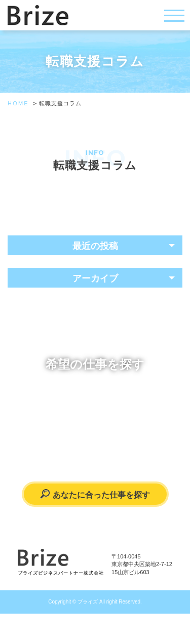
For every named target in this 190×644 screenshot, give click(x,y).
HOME (18, 103)
